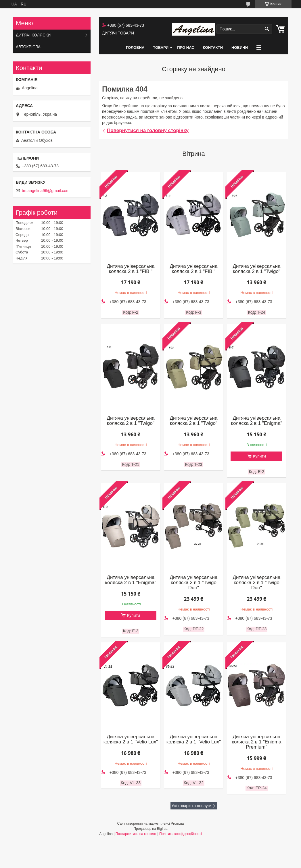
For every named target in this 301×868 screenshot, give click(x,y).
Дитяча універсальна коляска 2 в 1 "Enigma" (256, 421)
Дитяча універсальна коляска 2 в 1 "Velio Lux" (131, 739)
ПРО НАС (186, 48)
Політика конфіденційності (181, 834)
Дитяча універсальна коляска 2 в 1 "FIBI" (131, 269)
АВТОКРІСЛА (28, 47)
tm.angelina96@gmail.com (46, 191)
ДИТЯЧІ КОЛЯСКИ (33, 35)
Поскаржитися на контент (136, 834)
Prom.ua (177, 824)
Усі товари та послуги (192, 806)
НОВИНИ (240, 48)
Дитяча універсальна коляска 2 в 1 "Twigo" (256, 269)
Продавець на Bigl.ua (150, 829)
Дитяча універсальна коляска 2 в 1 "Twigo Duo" (193, 583)
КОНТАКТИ (213, 48)
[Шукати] (267, 29)
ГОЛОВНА (135, 48)
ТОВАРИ (161, 48)
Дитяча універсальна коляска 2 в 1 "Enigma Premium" (256, 742)
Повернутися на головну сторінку (148, 130)
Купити (259, 456)
